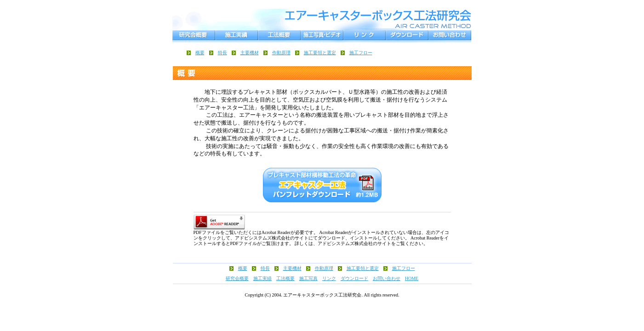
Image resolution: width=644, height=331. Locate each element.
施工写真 (308, 278)
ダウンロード (354, 278)
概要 (200, 53)
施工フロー (361, 53)
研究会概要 (237, 278)
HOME (412, 278)
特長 (222, 53)
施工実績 (262, 278)
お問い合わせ (387, 278)
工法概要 (285, 278)
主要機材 (250, 53)
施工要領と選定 (320, 53)
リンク (329, 278)
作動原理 (281, 53)
